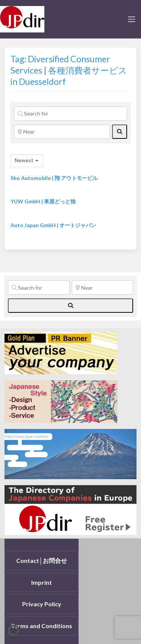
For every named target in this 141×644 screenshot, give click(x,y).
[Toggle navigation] (132, 19)
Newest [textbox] (24, 160)
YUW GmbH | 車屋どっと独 (43, 201)
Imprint (42, 582)
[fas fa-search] (120, 132)
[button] (14, 630)
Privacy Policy (42, 604)
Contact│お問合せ (42, 560)
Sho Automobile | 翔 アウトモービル (54, 178)
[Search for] (70, 114)
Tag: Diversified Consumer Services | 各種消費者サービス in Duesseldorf (69, 70)
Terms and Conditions (42, 626)
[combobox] (27, 161)
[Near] (62, 132)
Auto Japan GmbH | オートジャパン (53, 225)
